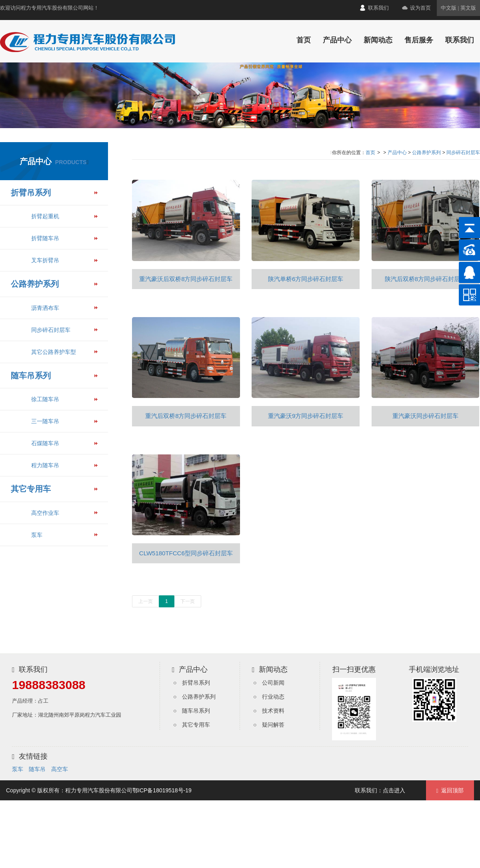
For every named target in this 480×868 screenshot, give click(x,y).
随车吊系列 (31, 376)
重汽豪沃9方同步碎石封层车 (306, 416)
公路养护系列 (35, 284)
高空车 (60, 769)
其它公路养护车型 (54, 352)
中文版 (449, 8)
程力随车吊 (45, 465)
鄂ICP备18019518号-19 (162, 790)
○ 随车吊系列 (192, 711)
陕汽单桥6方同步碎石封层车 (306, 279)
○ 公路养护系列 (194, 697)
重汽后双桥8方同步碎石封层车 (186, 416)
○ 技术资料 (269, 711)
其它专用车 (31, 489)
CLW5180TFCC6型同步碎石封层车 (186, 553)
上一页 (146, 601)
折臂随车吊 (45, 238)
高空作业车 (45, 513)
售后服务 (419, 40)
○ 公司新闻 (269, 683)
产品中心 (337, 40)
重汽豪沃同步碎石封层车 (425, 416)
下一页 (188, 601)
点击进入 (394, 790)
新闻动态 (378, 40)
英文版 (468, 8)
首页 (304, 40)
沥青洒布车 (45, 308)
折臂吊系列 (31, 193)
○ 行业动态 (269, 697)
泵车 (37, 535)
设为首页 (420, 8)
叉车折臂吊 (45, 260)
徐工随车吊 (45, 399)
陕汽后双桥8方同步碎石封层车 (425, 279)
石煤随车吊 (45, 443)
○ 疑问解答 (269, 725)
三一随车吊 (45, 421)
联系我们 (378, 8)
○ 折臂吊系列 (192, 683)
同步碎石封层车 (51, 330)
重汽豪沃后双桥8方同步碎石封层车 (186, 279)
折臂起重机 (45, 216)
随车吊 (37, 769)
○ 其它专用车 (192, 725)
